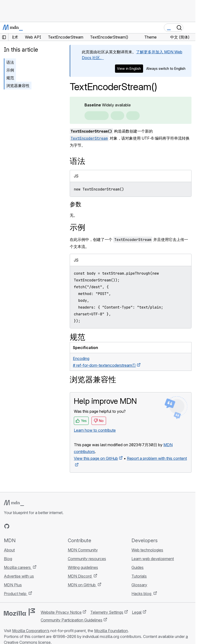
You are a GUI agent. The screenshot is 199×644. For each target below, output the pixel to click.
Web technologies (147, 550)
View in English (129, 68)
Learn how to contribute (95, 430)
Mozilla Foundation (111, 631)
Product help (16, 594)
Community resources (87, 559)
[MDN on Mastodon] (33, 526)
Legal (137, 612)
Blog (8, 559)
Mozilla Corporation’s (31, 631)
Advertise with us (19, 576)
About (9, 550)
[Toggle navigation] (190, 28)
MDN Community (83, 550)
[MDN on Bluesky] (15, 526)
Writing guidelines (83, 567)
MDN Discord (80, 576)
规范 (10, 78)
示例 (10, 70)
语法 (10, 62)
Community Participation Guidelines (72, 620)
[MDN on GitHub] (7, 526)
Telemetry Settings (107, 612)
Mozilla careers (18, 567)
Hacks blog (142, 594)
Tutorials (139, 576)
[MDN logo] (14, 503)
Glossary (139, 585)
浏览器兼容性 (18, 86)
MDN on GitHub (82, 585)
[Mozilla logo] (19, 612)
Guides (138, 567)
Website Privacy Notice (61, 612)
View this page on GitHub (96, 458)
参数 (76, 204)
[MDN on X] (24, 526)
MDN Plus (13, 585)
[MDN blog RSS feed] (42, 526)
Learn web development (153, 559)
